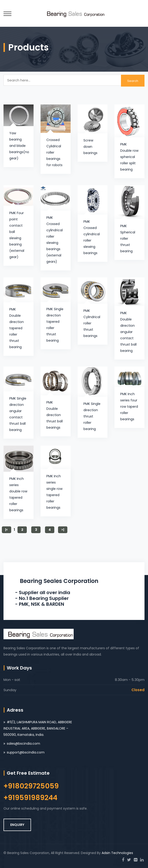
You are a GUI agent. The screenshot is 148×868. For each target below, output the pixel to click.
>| (63, 530)
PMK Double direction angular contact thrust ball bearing (128, 332)
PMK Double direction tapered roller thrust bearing (17, 328)
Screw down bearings (90, 147)
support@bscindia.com (26, 752)
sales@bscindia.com (23, 744)
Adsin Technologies (117, 853)
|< (7, 530)
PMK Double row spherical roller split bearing (129, 157)
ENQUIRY (17, 825)
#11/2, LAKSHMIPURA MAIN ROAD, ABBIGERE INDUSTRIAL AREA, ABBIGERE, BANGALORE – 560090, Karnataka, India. (38, 728)
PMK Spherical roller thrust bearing (128, 239)
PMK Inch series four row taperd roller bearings (129, 407)
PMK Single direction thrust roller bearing (92, 416)
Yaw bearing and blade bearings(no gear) (19, 146)
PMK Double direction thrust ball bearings (55, 415)
